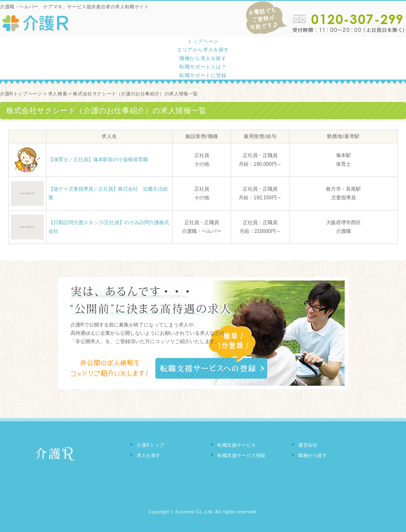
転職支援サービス (237, 445)
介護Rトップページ (21, 94)
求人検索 (58, 94)
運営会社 (308, 445)
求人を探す (149, 455)
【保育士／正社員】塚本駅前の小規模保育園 (98, 160)
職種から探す (313, 455)
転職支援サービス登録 (242, 455)
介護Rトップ (151, 445)
